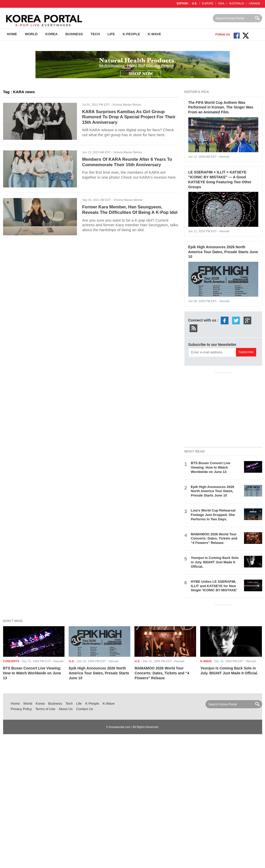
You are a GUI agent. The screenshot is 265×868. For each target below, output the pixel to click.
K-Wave (154, 34)
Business (74, 34)
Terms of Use (45, 709)
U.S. (195, 3)
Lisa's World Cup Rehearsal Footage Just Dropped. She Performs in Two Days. (213, 515)
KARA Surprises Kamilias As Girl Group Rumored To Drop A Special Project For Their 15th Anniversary (129, 117)
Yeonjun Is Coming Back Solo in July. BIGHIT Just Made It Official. (215, 562)
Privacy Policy (22, 709)
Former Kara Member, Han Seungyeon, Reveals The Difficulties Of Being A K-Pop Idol (130, 210)
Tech (95, 34)
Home (12, 34)
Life (111, 34)
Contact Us (85, 709)
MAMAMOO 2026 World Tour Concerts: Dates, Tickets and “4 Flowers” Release (214, 539)
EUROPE (208, 3)
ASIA (221, 3)
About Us (66, 709)
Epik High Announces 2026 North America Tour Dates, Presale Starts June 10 (223, 252)
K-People (131, 34)
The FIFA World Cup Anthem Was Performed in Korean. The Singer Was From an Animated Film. (221, 107)
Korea (51, 34)
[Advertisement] (223, 408)
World (31, 34)
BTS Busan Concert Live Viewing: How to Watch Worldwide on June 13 (211, 467)
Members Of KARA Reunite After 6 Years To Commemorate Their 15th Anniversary (127, 162)
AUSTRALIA (237, 3)
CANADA (255, 3)
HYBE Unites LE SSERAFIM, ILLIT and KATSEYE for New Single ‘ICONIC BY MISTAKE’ (214, 586)
